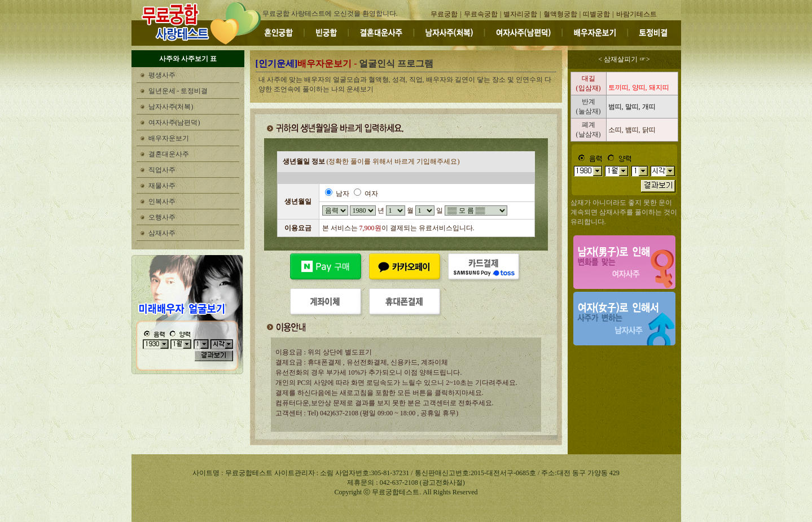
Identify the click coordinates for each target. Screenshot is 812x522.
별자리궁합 (520, 14)
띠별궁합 (596, 14)
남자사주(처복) (171, 107)
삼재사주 (162, 233)
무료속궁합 (481, 14)
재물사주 (162, 186)
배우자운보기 (169, 138)
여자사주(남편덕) (174, 122)
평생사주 (162, 75)
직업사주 (162, 170)
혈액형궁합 (560, 14)
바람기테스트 (637, 14)
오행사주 (162, 217)
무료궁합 (444, 14)
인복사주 (162, 201)
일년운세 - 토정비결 (178, 91)
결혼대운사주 (169, 154)
